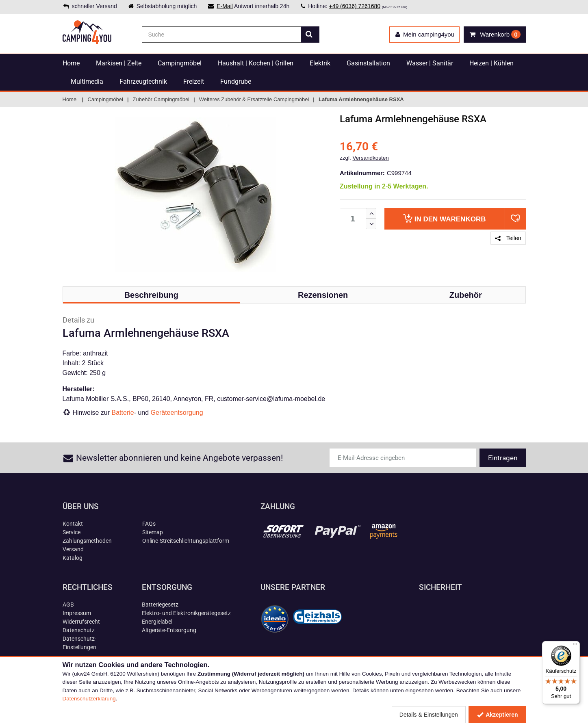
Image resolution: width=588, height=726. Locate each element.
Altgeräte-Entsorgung (169, 630)
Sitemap (153, 532)
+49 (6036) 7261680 (355, 6)
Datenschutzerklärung (89, 699)
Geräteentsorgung (177, 413)
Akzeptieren (497, 715)
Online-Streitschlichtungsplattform (186, 541)
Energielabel (157, 622)
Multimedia (87, 81)
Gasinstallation (368, 63)
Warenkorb (444, 218)
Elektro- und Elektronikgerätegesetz (186, 613)
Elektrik (320, 63)
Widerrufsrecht (81, 622)
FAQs (149, 524)
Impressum (77, 613)
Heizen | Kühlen (491, 63)
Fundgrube (236, 81)
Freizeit (194, 81)
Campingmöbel (180, 63)
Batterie (123, 413)
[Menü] (575, 646)
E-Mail (225, 6)
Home (71, 63)
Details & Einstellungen (429, 715)
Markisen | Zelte (119, 63)
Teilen (508, 238)
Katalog (73, 558)
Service (72, 532)
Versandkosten (371, 158)
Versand (73, 549)
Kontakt (73, 524)
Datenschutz (79, 630)
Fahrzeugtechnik (143, 81)
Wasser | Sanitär (430, 63)
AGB (68, 605)
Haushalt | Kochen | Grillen (256, 63)
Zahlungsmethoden (87, 541)
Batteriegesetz (160, 605)
